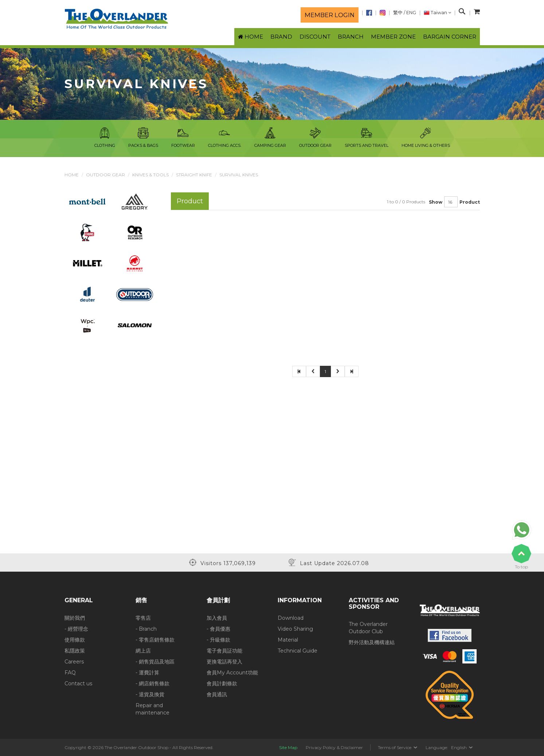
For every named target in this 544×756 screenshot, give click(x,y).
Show (436, 202)
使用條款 (75, 640)
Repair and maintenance (152, 709)
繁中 (398, 13)
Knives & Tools (150, 175)
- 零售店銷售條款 (155, 640)
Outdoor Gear (105, 175)
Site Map (288, 747)
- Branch (146, 629)
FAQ (70, 673)
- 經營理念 (76, 629)
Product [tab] (190, 201)
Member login (330, 15)
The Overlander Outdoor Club (368, 628)
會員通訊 (217, 694)
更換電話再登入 (224, 662)
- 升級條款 (218, 640)
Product (470, 202)
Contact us (78, 683)
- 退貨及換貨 (150, 694)
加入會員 (217, 618)
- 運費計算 (147, 673)
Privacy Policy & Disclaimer (334, 747)
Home (72, 175)
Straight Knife (194, 175)
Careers (74, 662)
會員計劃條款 (222, 683)
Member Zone (393, 37)
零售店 (143, 618)
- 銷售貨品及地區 (155, 662)
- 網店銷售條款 (152, 683)
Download (291, 618)
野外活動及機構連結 (372, 642)
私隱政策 (75, 651)
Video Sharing (295, 629)
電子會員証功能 (224, 651)
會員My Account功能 (232, 673)
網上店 (143, 651)
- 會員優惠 (218, 629)
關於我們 (75, 618)
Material (288, 640)
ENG (411, 13)
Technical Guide (298, 651)
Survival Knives (239, 175)
